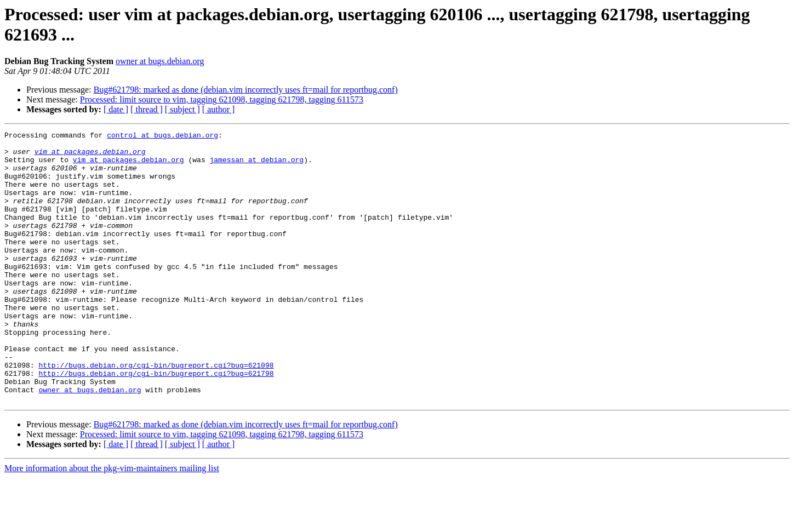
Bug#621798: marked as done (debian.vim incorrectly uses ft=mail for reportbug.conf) (246, 90)
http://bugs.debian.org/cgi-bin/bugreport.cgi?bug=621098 (156, 413)
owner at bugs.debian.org (160, 61)
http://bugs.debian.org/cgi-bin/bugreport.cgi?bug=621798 (156, 422)
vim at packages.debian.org (90, 156)
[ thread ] (147, 109)
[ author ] (219, 109)
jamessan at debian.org (256, 166)
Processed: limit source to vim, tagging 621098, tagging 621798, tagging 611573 (222, 99)
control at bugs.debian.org (162, 136)
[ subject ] (182, 109)
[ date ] (116, 109)
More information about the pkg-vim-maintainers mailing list (112, 522)
